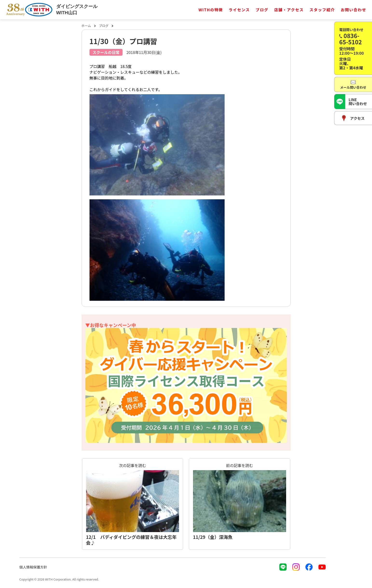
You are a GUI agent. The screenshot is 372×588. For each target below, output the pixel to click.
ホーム (86, 26)
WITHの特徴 (211, 10)
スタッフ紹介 (322, 10)
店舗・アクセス (289, 10)
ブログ (262, 10)
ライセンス (239, 10)
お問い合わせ (353, 10)
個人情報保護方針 (33, 567)
